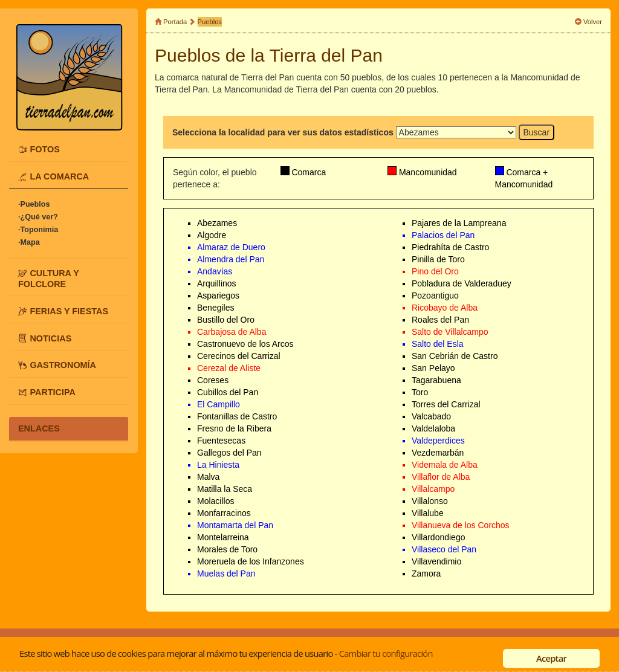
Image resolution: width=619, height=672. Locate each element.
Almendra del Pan (231, 259)
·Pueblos (34, 204)
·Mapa (29, 242)
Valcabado (431, 416)
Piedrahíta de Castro (450, 247)
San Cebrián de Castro (455, 356)
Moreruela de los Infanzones (251, 561)
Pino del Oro (435, 271)
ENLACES (39, 428)
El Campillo (219, 404)
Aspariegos (218, 296)
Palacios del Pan (443, 235)
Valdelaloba (433, 428)
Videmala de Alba (445, 465)
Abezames (217, 223)
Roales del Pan (440, 320)
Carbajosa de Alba (232, 332)
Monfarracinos (224, 513)
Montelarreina (223, 537)
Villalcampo (433, 489)
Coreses (213, 380)
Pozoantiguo (435, 296)
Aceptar (551, 658)
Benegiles (216, 308)
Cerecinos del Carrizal (239, 356)
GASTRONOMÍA (63, 365)
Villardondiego (438, 537)
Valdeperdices (438, 441)
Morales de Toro (227, 549)
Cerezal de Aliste (229, 368)
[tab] (69, 149)
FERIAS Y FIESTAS (69, 311)
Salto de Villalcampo (450, 332)
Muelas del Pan (226, 573)
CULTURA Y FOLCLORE (49, 279)
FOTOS (44, 149)
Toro (420, 392)
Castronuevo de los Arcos (245, 344)
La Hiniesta (218, 465)
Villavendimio (436, 561)
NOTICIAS (50, 338)
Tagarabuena (436, 380)
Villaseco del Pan (444, 549)
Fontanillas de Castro (237, 416)
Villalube (428, 513)
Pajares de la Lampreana (459, 223)
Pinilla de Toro (438, 259)
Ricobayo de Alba (445, 308)
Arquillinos (217, 283)
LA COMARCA (59, 176)
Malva (208, 477)
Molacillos (216, 501)
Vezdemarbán (438, 453)
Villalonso (430, 501)
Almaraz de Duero (231, 247)
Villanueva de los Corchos (461, 525)
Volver (593, 22)
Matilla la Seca (225, 489)
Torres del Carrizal (446, 404)
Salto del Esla (438, 344)
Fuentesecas (221, 441)
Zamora (426, 573)
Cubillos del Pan (228, 392)
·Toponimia (38, 230)
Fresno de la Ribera (234, 428)
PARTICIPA (52, 392)
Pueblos (210, 22)
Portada (175, 22)
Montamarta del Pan (235, 525)
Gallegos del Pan (229, 453)
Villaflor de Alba (441, 477)
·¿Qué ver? (38, 217)
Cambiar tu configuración (386, 653)
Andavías (215, 271)
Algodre (212, 235)
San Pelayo (433, 368)
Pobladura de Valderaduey (462, 283)
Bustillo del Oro (226, 320)
